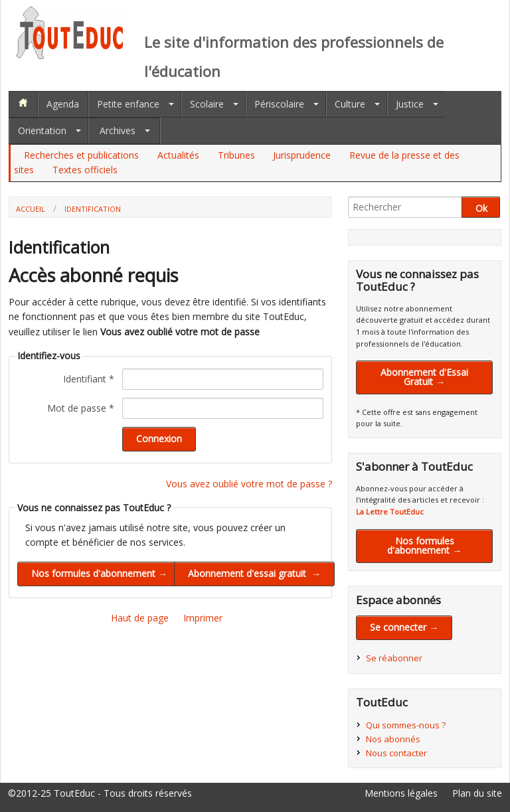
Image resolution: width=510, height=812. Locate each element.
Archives (118, 130)
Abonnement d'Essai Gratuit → (424, 377)
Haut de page (140, 618)
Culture (350, 104)
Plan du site (477, 793)
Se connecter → (404, 627)
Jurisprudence (302, 155)
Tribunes (236, 155)
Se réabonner (394, 658)
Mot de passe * (81, 408)
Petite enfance (128, 104)
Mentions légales (401, 793)
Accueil (31, 209)
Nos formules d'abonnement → (424, 545)
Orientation (42, 130)
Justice (410, 104)
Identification (93, 209)
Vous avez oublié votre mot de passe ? (249, 484)
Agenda (63, 104)
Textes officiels (85, 170)
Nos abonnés (393, 739)
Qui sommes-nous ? (406, 725)
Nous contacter (396, 753)
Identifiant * (89, 379)
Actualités (178, 155)
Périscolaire (279, 104)
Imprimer (203, 618)
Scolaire (207, 104)
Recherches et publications (81, 155)
